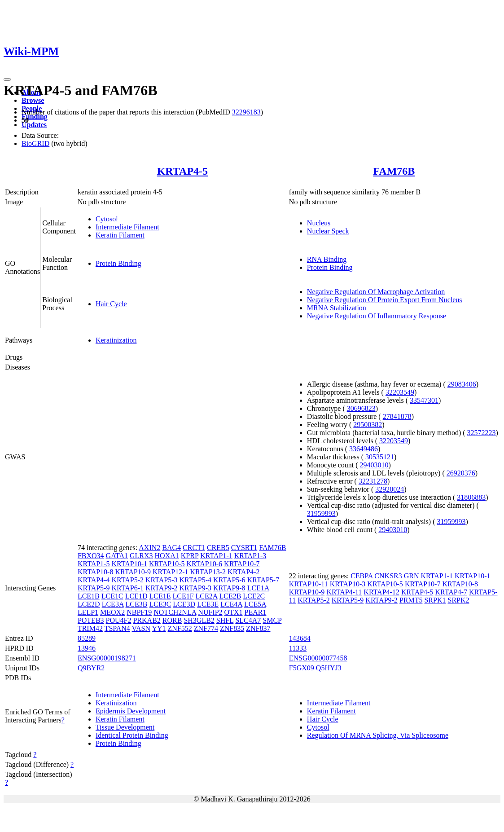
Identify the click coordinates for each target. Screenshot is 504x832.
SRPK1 (435, 600)
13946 (87, 648)
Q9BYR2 (91, 668)
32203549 (400, 392)
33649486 (364, 449)
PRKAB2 (147, 620)
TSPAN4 (117, 628)
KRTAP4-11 (344, 592)
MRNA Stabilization (337, 308)
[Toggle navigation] (7, 79)
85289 (87, 638)
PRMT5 (411, 600)
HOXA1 (167, 556)
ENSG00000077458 (318, 658)
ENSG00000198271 (107, 658)
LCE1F (183, 596)
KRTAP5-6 (229, 580)
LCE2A (207, 596)
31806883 (471, 497)
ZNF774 (206, 628)
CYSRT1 (244, 548)
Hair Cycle (111, 304)
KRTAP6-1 (127, 588)
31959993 (321, 513)
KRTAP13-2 (208, 572)
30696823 (361, 408)
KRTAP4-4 (94, 580)
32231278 (373, 481)
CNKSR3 (388, 576)
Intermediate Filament (127, 227)
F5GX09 (302, 668)
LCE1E (160, 596)
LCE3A (113, 604)
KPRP (190, 556)
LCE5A (255, 604)
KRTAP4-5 (182, 171)
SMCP (272, 620)
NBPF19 (139, 612)
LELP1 (88, 612)
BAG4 (171, 548)
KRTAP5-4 (196, 580)
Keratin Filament (120, 235)
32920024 (390, 489)
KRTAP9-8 (229, 588)
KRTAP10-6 (205, 564)
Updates (34, 125)
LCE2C (254, 596)
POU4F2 (119, 620)
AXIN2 (149, 548)
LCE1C (112, 596)
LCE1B (89, 596)
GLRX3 (141, 556)
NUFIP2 (210, 612)
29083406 (462, 384)
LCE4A (231, 604)
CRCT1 (194, 548)
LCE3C (160, 604)
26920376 (461, 473)
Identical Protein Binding (132, 735)
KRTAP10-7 (242, 564)
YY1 (159, 628)
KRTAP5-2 (127, 580)
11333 (298, 648)
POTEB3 (91, 620)
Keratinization (116, 340)
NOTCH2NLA (175, 612)
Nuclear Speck (328, 231)
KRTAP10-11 (309, 584)
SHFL (225, 620)
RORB (172, 620)
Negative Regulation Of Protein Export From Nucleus (385, 300)
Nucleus (319, 223)
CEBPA (362, 576)
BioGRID (35, 143)
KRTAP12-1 (171, 572)
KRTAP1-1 (216, 556)
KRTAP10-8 (96, 572)
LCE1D (136, 596)
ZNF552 (180, 628)
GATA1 (117, 556)
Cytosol (107, 219)
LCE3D (184, 604)
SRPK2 (458, 600)
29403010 (374, 465)
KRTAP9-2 (162, 588)
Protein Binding (118, 263)
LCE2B (230, 596)
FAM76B (394, 171)
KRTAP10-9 (133, 572)
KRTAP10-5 (167, 564)
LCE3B (137, 604)
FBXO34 (91, 556)
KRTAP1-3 (250, 556)
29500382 (368, 425)
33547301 (424, 400)
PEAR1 (255, 612)
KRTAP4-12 (381, 592)
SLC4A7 (248, 620)
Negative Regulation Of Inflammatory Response (377, 316)
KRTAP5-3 (162, 580)
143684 (300, 638)
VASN (141, 628)
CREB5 (218, 548)
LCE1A (258, 588)
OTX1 (234, 612)
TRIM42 (90, 628)
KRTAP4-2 (244, 572)
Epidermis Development (131, 711)
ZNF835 (232, 628)
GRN (412, 576)
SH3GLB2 (199, 620)
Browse (33, 100)
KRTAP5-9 (94, 588)
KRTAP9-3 (196, 588)
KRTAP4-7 (451, 592)
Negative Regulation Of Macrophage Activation (376, 292)
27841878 (397, 416)
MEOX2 (112, 612)
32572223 (482, 433)
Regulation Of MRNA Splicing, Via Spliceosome (378, 735)
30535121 (380, 457)
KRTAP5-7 (263, 580)
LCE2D (89, 604)
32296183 (246, 112)
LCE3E (208, 604)
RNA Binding (327, 259)
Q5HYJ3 (329, 668)
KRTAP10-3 (348, 584)
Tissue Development (125, 727)
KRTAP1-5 (94, 564)
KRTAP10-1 (129, 564)
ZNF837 (258, 628)
